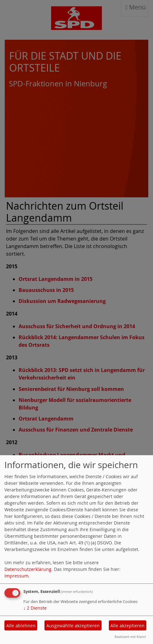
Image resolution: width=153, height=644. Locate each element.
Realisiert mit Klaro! (130, 637)
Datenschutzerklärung (28, 569)
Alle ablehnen (21, 626)
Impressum (16, 576)
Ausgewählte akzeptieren (73, 626)
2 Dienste (35, 608)
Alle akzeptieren (127, 626)
